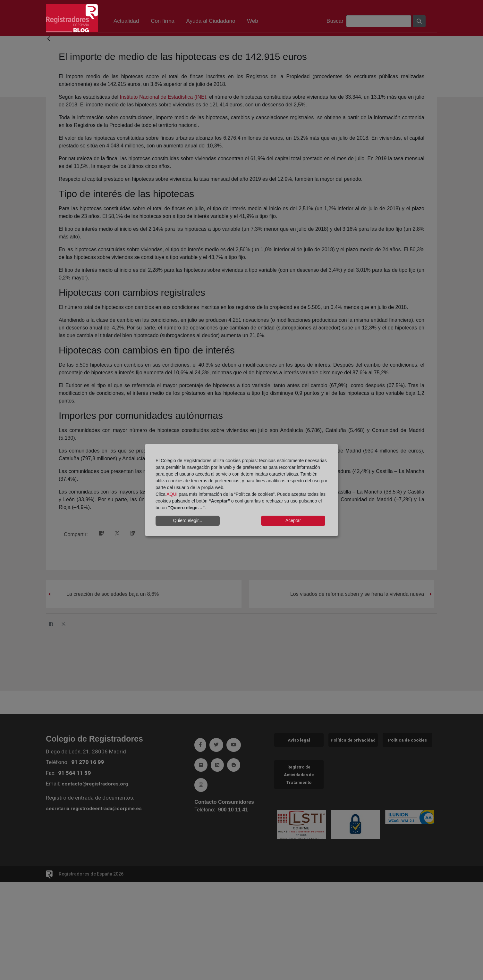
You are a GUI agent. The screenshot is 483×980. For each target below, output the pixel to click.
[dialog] (241, 490)
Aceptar (293, 520)
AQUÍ (172, 494)
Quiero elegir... (187, 520)
